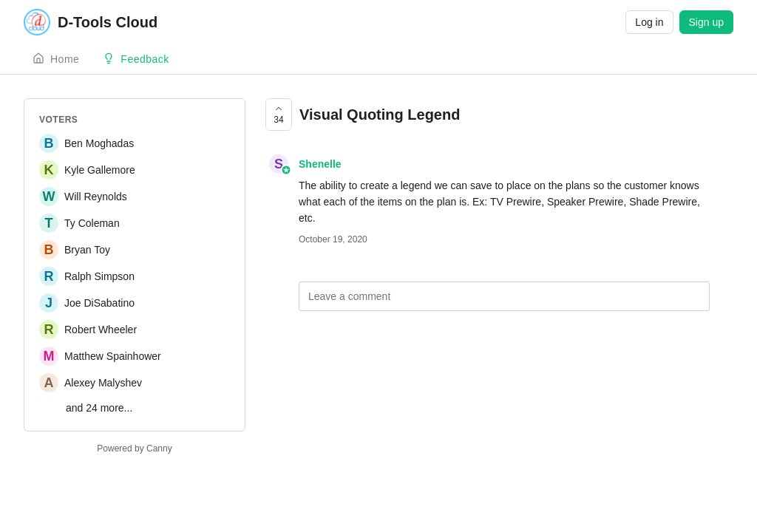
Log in (649, 22)
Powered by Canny (134, 449)
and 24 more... (99, 408)
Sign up (706, 22)
